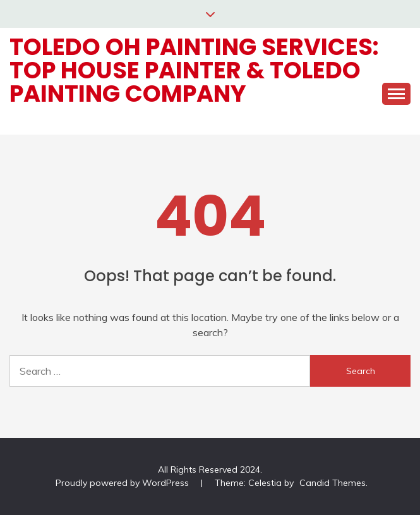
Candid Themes (333, 483)
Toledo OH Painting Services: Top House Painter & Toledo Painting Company (194, 70)
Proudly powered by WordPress (123, 483)
